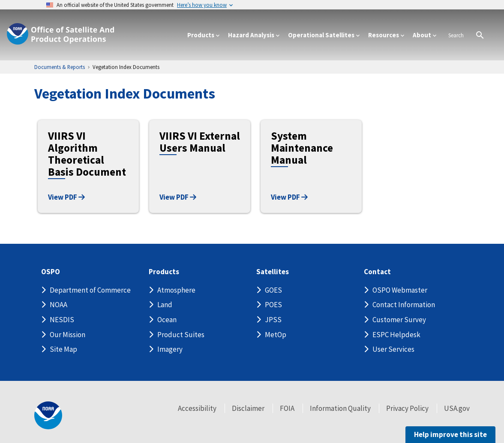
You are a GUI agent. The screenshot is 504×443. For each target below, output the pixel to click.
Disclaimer (248, 408)
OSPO (51, 272)
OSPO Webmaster (400, 290)
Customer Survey (399, 320)
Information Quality (340, 408)
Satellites (273, 272)
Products (164, 272)
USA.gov (457, 408)
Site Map (63, 349)
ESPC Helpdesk (396, 335)
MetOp (276, 335)
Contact (377, 272)
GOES (273, 290)
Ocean (167, 320)
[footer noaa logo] (48, 415)
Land (165, 305)
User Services (393, 349)
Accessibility (197, 408)
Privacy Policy (407, 408)
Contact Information (404, 305)
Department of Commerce (90, 290)
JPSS (273, 320)
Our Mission (67, 335)
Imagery (170, 349)
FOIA (287, 408)
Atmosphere (176, 290)
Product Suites (181, 335)
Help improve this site (450, 434)
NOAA (58, 305)
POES (273, 305)
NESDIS (62, 320)
